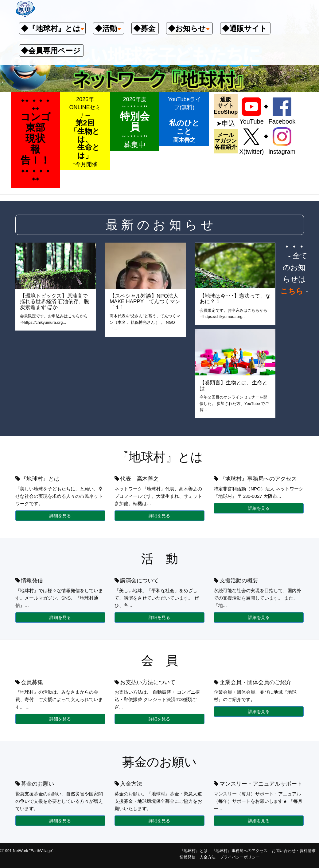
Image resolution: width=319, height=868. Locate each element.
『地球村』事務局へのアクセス (239, 851)
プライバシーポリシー (240, 857)
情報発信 (188, 857)
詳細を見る (60, 516)
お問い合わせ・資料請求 (294, 851)
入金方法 (208, 857)
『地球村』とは (194, 851)
